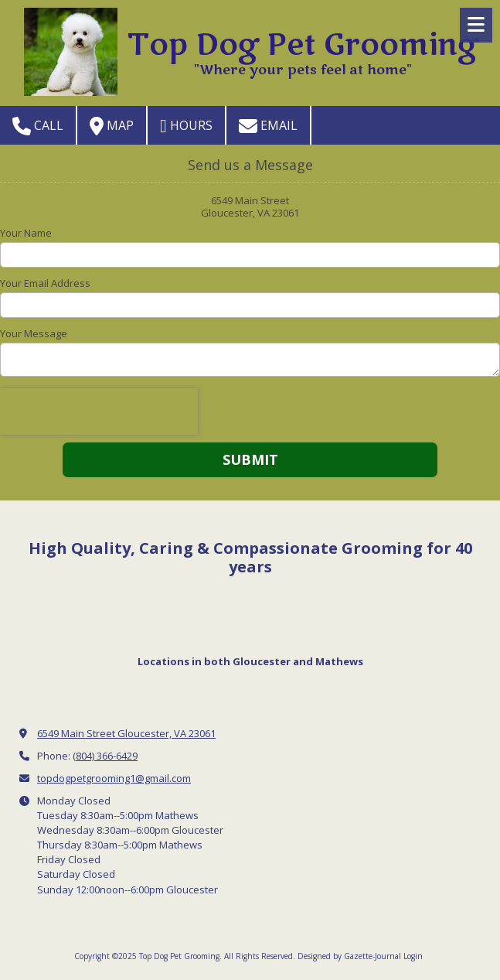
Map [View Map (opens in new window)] (112, 126)
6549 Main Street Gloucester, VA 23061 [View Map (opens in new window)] (126, 733)
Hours (186, 126)
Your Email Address (45, 283)
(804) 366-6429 (105, 756)
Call (38, 126)
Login (413, 956)
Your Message (34, 333)
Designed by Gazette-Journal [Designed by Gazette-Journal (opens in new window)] (349, 956)
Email (268, 126)
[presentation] (99, 411)
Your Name (26, 233)
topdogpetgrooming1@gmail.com (114, 778)
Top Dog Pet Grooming (303, 45)
